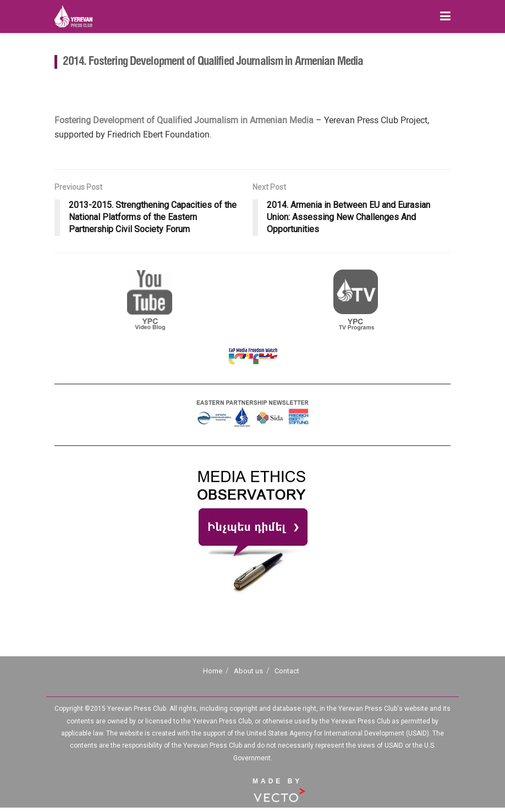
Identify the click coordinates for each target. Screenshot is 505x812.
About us (248, 671)
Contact (287, 671)
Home (213, 671)
